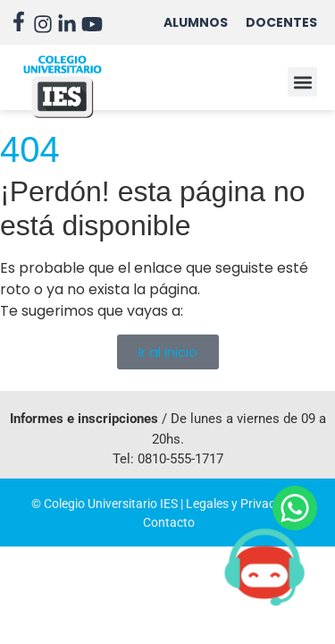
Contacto (169, 522)
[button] (302, 82)
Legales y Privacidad (243, 504)
